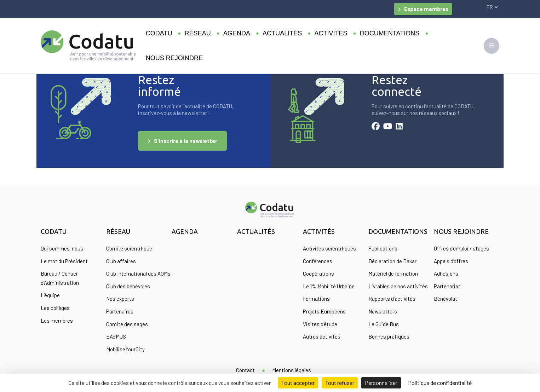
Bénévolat (446, 299)
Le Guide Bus (384, 324)
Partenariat (447, 286)
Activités (331, 33)
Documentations (390, 33)
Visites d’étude (320, 324)
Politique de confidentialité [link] (440, 383)
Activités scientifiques (329, 248)
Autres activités (322, 336)
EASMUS (116, 336)
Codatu (159, 33)
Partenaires (120, 311)
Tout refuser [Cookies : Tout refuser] (340, 383)
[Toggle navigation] (492, 46)
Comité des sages (127, 324)
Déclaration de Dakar (392, 261)
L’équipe (50, 295)
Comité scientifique (129, 248)
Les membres (57, 321)
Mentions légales (292, 370)
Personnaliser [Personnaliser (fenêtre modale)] (381, 383)
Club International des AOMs (138, 273)
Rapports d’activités (392, 299)
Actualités (282, 33)
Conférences (318, 261)
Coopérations (318, 273)
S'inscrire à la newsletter (186, 141)
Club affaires (121, 261)
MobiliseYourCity (125, 349)
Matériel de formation (393, 273)
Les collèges (55, 308)
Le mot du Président (64, 261)
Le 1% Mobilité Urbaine (329, 286)
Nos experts (120, 299)
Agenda (237, 33)
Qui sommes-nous (62, 248)
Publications (383, 248)
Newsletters (383, 311)
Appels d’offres (451, 261)
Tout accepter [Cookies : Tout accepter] (298, 383)
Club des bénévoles (128, 286)
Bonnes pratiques (389, 336)
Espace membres (426, 9)
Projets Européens (324, 311)
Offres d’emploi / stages (461, 248)
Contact (245, 370)
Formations (316, 299)
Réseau (198, 33)
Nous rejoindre (174, 58)
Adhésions (446, 273)
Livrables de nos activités (398, 286)
